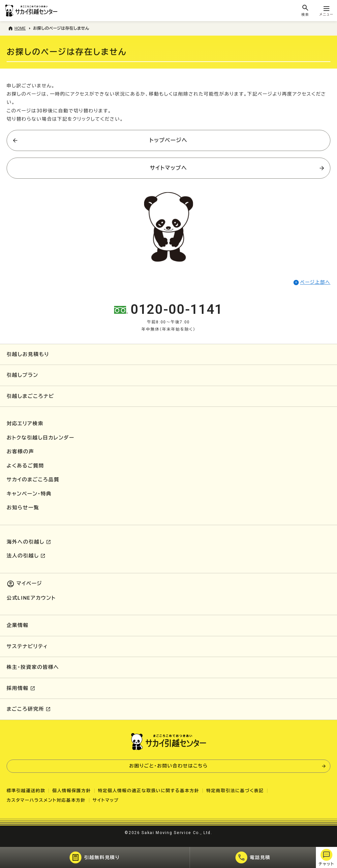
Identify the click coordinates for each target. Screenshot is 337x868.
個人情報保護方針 (71, 791)
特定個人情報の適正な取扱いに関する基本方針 (149, 791)
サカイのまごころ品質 (33, 480)
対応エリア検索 (25, 424)
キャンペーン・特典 (29, 494)
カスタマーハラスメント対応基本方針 (46, 800)
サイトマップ (106, 800)
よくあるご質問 (25, 466)
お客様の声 (20, 452)
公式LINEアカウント (31, 598)
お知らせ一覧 (23, 508)
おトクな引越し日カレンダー (41, 438)
